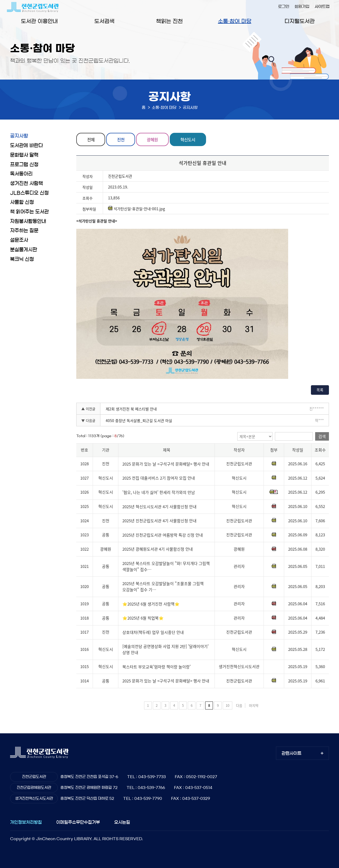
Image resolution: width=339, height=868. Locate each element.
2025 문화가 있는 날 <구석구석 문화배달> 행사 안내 (166, 464)
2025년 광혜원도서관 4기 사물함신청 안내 (158, 549)
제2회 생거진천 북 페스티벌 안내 (131, 409)
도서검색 (104, 21)
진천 (121, 139)
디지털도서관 (300, 21)
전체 (91, 139)
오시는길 (122, 822)
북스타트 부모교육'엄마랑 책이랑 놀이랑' (157, 667)
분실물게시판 (24, 250)
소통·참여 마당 (235, 21)
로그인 (284, 6)
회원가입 (302, 6)
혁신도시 (188, 139)
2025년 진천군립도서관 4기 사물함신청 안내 (159, 521)
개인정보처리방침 (26, 822)
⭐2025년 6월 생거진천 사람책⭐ (151, 604)
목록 (320, 390)
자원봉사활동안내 (28, 221)
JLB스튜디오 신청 (29, 193)
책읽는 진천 (169, 21)
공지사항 (19, 136)
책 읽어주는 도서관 (29, 212)
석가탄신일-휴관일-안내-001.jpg (137, 209)
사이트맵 (322, 6)
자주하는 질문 (24, 231)
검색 (322, 436)
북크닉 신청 (22, 259)
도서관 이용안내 (39, 21)
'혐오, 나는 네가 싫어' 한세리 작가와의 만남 (159, 492)
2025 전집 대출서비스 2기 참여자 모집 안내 (159, 478)
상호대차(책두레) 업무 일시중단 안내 (153, 632)
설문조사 (19, 240)
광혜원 (152, 139)
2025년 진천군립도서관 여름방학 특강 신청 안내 (163, 535)
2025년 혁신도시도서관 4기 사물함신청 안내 (159, 507)
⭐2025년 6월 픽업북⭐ (143, 618)
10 (228, 705)
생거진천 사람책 (26, 183)
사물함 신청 (22, 202)
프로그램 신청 (24, 165)
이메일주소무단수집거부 (78, 822)
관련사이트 (291, 753)
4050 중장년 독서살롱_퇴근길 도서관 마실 (139, 420)
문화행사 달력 (24, 155)
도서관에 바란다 (26, 146)
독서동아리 (21, 174)
